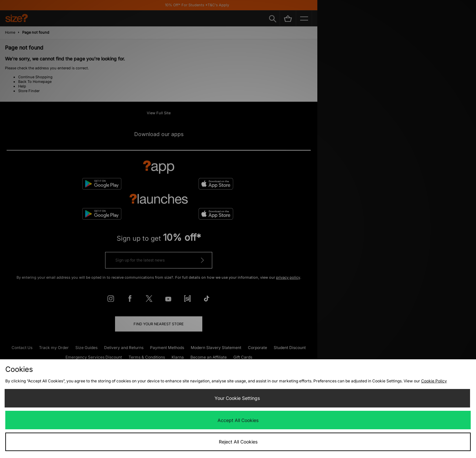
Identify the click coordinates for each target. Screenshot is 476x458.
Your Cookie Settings (237, 398)
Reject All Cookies (238, 442)
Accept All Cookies (238, 420)
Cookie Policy (434, 381)
